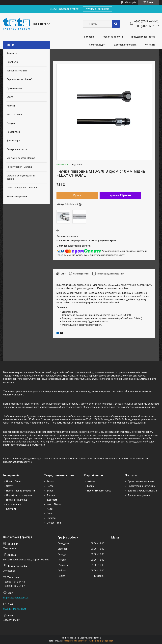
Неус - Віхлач (54, 504)
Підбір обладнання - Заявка (22, 188)
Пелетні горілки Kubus (99, 491)
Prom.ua (97, 638)
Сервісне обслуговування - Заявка (21, 177)
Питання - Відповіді (17, 500)
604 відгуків (130, 2)
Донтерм (52, 500)
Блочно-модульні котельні (142, 491)
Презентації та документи (21, 491)
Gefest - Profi (54, 523)
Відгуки (11, 123)
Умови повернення (17, 196)
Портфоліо (12, 62)
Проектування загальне (141, 482)
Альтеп (51, 495)
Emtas (50, 482)
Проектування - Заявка (19, 167)
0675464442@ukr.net (15, 609)
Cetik (50, 514)
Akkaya (91, 482)
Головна (89, 37)
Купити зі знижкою (98, 9)
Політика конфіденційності (101, 641)
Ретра (50, 486)
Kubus (91, 486)
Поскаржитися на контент (74, 641)
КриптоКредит (97, 45)
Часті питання (14, 114)
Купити (77, 195)
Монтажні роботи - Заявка (21, 158)
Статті (10, 97)
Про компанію (14, 88)
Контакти (150, 45)
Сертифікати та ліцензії (19, 79)
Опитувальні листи (17, 149)
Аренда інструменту (139, 495)
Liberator (52, 518)
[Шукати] (116, 24)
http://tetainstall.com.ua (16, 598)
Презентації (13, 132)
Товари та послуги (112, 37)
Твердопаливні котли (143, 37)
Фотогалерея (14, 141)
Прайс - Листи (14, 482)
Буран (50, 491)
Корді (50, 509)
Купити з (120, 195)
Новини (11, 106)
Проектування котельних (142, 486)
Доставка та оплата (125, 45)
